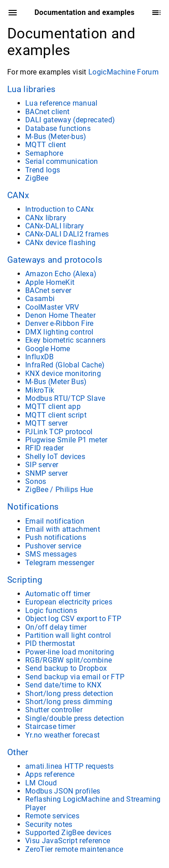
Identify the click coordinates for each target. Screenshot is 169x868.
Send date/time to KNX (63, 685)
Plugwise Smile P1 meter (66, 440)
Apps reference (50, 774)
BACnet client (47, 112)
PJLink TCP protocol (59, 432)
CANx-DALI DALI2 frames (67, 234)
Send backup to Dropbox (66, 668)
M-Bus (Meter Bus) (56, 382)
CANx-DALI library (55, 226)
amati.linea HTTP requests (69, 766)
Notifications (33, 507)
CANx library (46, 218)
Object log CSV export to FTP (73, 619)
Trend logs (43, 170)
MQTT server (47, 423)
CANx (18, 195)
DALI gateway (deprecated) (70, 120)
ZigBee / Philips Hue (59, 490)
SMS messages (51, 554)
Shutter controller (54, 710)
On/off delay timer (56, 627)
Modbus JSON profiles (63, 791)
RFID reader (45, 448)
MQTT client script (56, 415)
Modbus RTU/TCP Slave (65, 398)
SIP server (42, 465)
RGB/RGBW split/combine (69, 660)
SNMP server (47, 473)
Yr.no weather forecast (62, 735)
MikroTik (40, 390)
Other (18, 752)
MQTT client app (53, 406)
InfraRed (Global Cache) (65, 365)
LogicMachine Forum (123, 72)
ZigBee (37, 178)
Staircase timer (50, 726)
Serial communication (62, 161)
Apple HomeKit (50, 282)
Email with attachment (63, 529)
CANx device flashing (61, 243)
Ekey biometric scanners (66, 340)
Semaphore (44, 153)
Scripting (25, 580)
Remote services (52, 816)
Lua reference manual (62, 103)
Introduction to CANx (60, 209)
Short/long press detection (69, 694)
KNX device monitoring (63, 374)
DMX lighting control (59, 332)
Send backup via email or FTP (75, 677)
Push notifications (56, 537)
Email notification (55, 521)
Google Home (48, 349)
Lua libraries (31, 89)
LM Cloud (41, 783)
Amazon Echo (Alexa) (61, 274)
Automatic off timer (58, 594)
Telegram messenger (60, 563)
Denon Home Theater (60, 315)
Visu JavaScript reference (68, 841)
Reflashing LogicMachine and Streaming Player (93, 803)
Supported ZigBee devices (68, 833)
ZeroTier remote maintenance (74, 849)
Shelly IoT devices (55, 457)
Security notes (49, 824)
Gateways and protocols (55, 260)
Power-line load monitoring (70, 652)
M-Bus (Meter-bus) (56, 137)
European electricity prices (69, 602)
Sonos (36, 481)
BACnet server (48, 290)
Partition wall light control (68, 635)
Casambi (40, 299)
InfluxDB (40, 357)
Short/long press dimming (69, 702)
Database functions (58, 128)
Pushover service (53, 546)
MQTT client (46, 145)
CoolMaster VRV (52, 307)
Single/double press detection (75, 718)
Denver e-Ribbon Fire (59, 323)
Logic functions (51, 610)
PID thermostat (50, 643)
